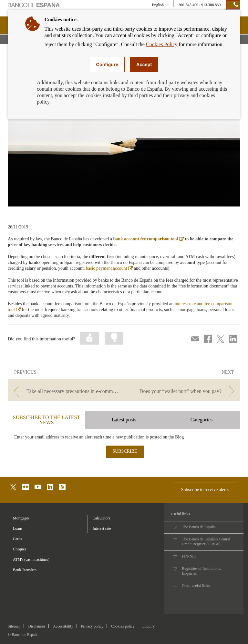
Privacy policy (92, 626)
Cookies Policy (162, 44)
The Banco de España (199, 527)
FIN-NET (189, 556)
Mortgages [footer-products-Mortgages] (21, 518)
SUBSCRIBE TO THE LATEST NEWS (46, 420)
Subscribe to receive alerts (205, 490)
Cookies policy (123, 626)
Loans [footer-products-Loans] (18, 528)
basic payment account (109, 268)
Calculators (102, 518)
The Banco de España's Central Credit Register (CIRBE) (206, 542)
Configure (107, 65)
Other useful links (196, 586)
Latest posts (124, 420)
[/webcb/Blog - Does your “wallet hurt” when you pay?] (183, 391)
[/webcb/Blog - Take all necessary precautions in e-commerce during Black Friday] (65, 391)
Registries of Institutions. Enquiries (201, 571)
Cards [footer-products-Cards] (17, 539)
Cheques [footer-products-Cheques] (20, 549)
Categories (201, 420)
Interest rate (102, 528)
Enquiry (149, 626)
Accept (144, 65)
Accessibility (63, 626)
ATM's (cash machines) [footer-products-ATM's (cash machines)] (31, 559)
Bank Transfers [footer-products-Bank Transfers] (25, 570)
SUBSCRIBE (125, 451)
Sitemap (14, 626)
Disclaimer (37, 626)
